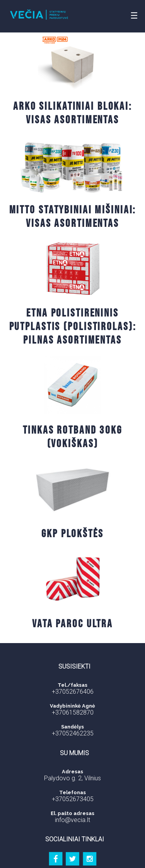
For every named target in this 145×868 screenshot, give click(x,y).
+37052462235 (73, 733)
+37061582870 (73, 712)
